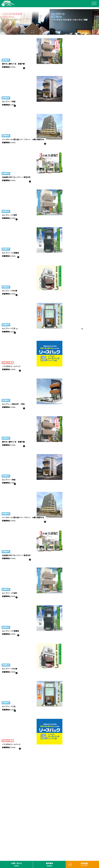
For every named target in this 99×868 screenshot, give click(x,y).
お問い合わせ (16, 864)
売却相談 (84, 864)
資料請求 (49, 864)
